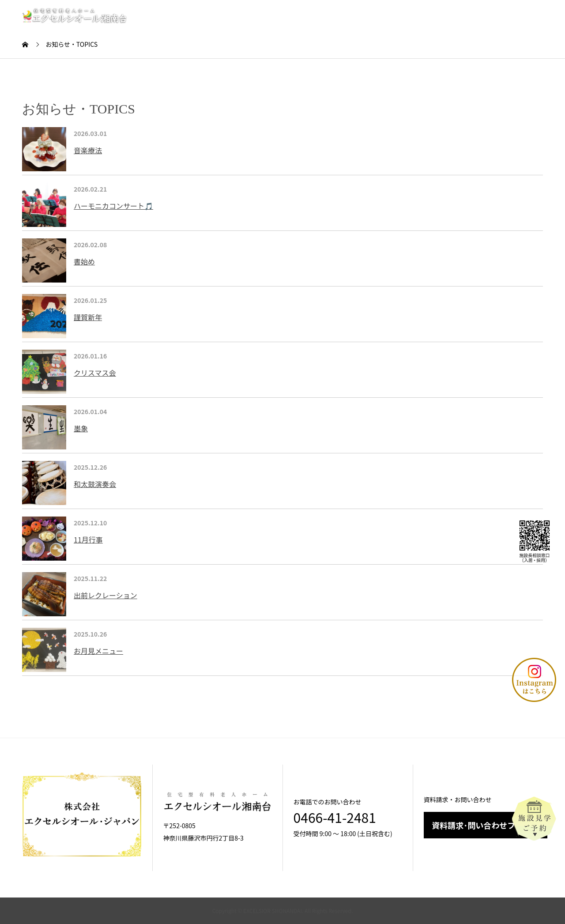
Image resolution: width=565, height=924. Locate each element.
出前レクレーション (105, 595)
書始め (84, 261)
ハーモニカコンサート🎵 (113, 206)
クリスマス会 (95, 373)
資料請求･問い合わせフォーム (485, 825)
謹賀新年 (88, 317)
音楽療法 (88, 150)
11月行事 (88, 539)
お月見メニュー (98, 651)
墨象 (81, 428)
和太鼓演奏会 (95, 484)
